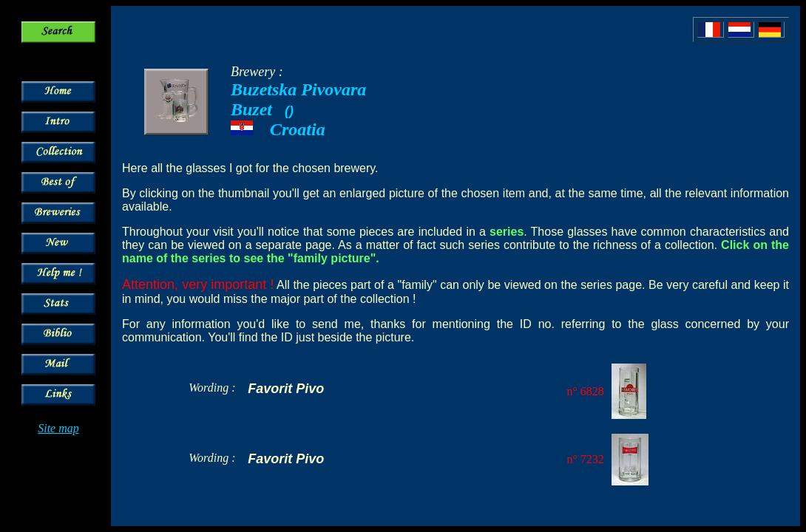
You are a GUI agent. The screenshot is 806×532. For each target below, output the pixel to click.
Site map (58, 428)
